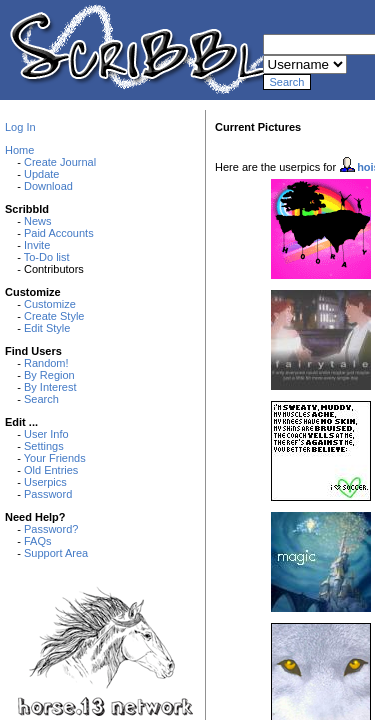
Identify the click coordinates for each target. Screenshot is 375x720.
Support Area (56, 553)
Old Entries (51, 470)
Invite (37, 245)
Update (41, 174)
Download (48, 186)
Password (48, 494)
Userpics (45, 482)
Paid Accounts (59, 233)
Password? (51, 529)
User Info (46, 434)
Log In (20, 127)
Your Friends (55, 458)
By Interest (50, 387)
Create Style (54, 316)
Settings (44, 446)
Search (41, 399)
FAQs (38, 541)
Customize (50, 304)
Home (19, 150)
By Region (49, 375)
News (38, 221)
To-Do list (47, 257)
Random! (46, 363)
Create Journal (60, 162)
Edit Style (47, 328)
